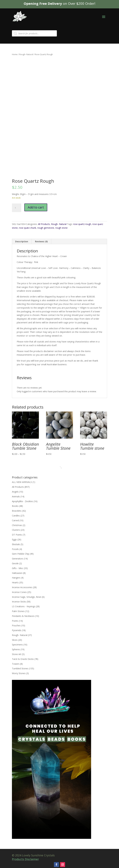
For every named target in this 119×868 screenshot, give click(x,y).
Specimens (17, 645)
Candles (16, 516)
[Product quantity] (17, 208)
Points (15, 621)
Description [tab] (22, 241)
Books (15, 506)
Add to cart (36, 207)
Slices (15, 640)
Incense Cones (19, 592)
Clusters (16, 530)
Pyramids (17, 630)
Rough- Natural (26, 54)
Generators (18, 559)
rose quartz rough (82, 224)
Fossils (15, 549)
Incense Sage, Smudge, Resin (27, 597)
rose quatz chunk (28, 228)
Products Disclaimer (25, 859)
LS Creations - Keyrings (24, 606)
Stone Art (17, 654)
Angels (15, 492)
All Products (44, 224)
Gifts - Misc (18, 568)
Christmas (17, 525)
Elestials (16, 544)
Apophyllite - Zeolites (22, 501)
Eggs (14, 539)
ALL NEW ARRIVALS (22, 482)
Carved (15, 520)
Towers (16, 664)
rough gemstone (46, 228)
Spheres (16, 649)
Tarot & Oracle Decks (23, 659)
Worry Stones (19, 673)
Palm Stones (18, 611)
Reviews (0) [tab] (41, 241)
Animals (16, 496)
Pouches (16, 625)
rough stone (61, 228)
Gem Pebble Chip (21, 554)
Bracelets (17, 511)
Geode (15, 563)
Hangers (16, 578)
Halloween (17, 573)
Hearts (15, 582)
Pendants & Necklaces (23, 616)
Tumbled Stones (20, 668)
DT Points (17, 535)
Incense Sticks (19, 602)
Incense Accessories (22, 587)
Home (15, 54)
